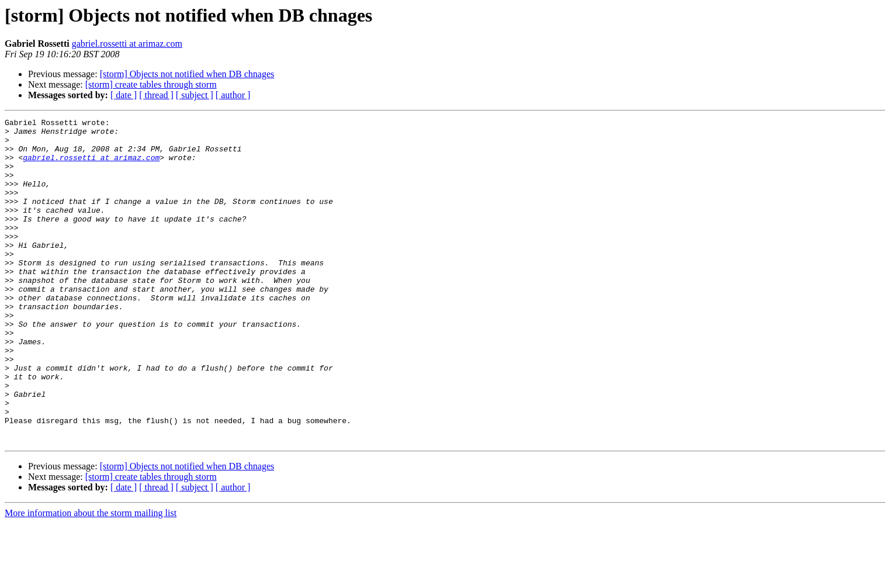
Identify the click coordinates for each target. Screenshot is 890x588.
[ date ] (124, 95)
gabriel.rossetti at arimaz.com (127, 44)
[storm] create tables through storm (151, 84)
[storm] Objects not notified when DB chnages (187, 74)
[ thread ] (156, 95)
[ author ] (233, 95)
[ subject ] (195, 95)
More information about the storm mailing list (91, 578)
